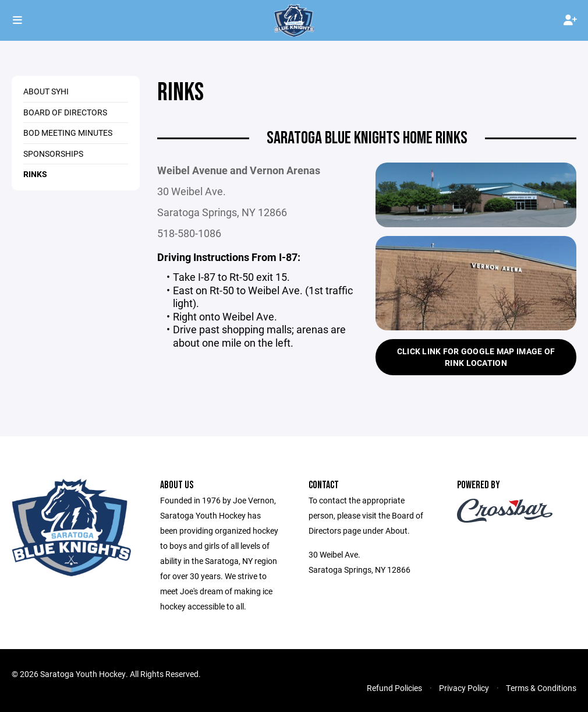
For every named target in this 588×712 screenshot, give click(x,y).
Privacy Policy (464, 688)
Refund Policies (394, 688)
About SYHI (46, 91)
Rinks (35, 174)
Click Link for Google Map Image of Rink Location (476, 357)
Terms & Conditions (541, 688)
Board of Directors (65, 112)
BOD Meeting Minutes (68, 133)
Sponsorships (53, 154)
